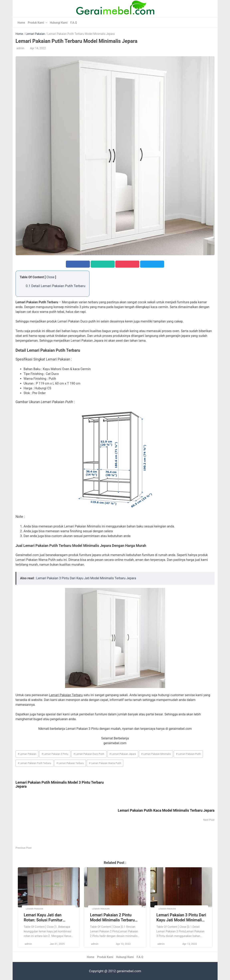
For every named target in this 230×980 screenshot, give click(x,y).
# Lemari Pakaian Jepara (123, 754)
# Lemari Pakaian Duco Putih (89, 754)
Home (21, 23)
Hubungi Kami (59, 23)
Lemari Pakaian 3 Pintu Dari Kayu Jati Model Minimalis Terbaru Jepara (86, 578)
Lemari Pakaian (35, 34)
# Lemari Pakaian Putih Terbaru (35, 763)
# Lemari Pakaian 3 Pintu (55, 754)
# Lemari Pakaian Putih (188, 754)
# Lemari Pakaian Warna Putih (105, 763)
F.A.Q (74, 23)
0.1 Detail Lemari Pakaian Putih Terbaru (56, 286)
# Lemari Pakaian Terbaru (70, 763)
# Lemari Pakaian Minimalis (156, 754)
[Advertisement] (65, 817)
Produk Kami (36, 23)
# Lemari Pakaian (27, 754)
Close (50, 277)
